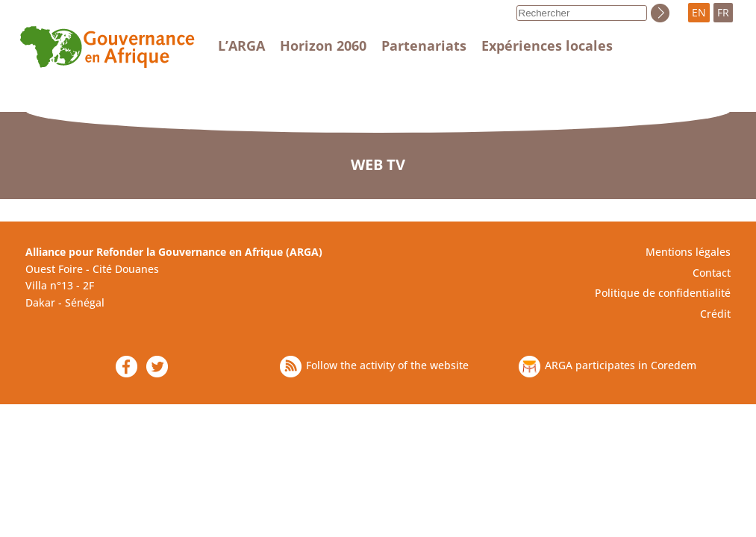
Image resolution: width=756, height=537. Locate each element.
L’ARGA (241, 45)
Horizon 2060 (323, 45)
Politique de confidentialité (663, 293)
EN (699, 12)
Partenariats (424, 45)
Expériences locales (547, 45)
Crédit (715, 314)
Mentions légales (688, 252)
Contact (712, 273)
